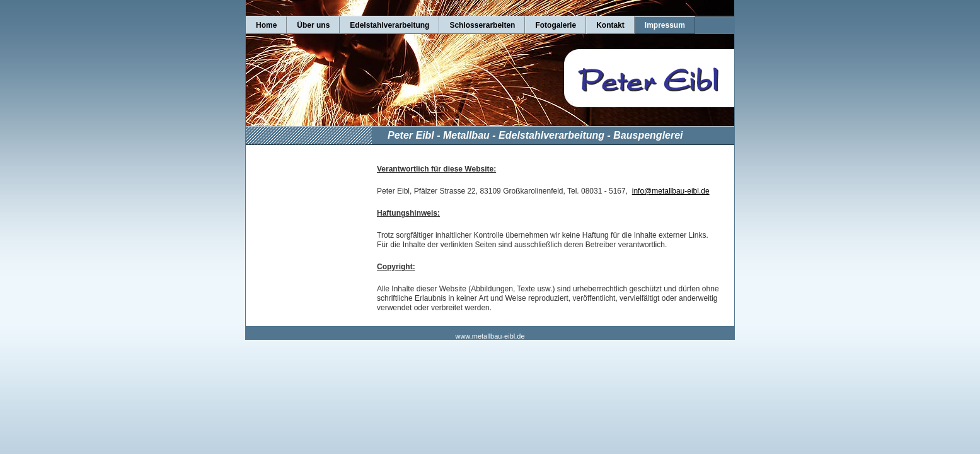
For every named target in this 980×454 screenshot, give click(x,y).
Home (266, 25)
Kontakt (610, 25)
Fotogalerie (556, 25)
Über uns (313, 25)
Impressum (665, 25)
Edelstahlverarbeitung (389, 25)
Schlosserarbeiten (482, 25)
